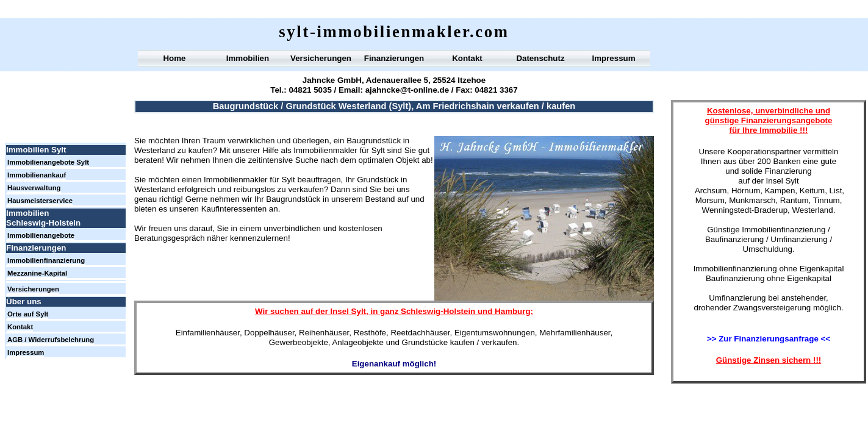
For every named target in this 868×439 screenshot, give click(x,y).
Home (174, 58)
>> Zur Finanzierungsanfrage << (769, 339)
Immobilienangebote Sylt (48, 162)
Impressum (613, 58)
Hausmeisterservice (40, 201)
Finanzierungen (394, 58)
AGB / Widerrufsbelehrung (51, 340)
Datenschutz (540, 58)
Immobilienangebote (41, 235)
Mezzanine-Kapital (37, 273)
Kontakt (467, 58)
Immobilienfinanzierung (46, 260)
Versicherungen (321, 58)
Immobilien (248, 58)
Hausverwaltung (34, 188)
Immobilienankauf (37, 175)
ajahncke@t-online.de (407, 90)
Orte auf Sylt (28, 314)
